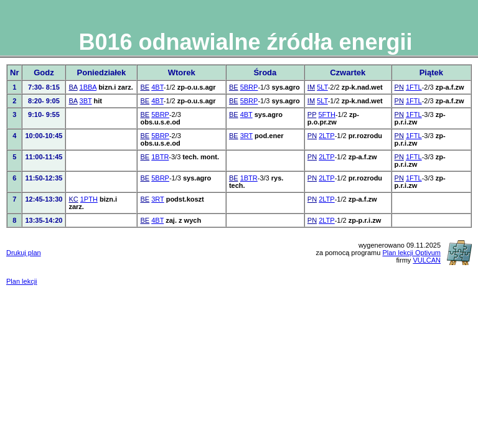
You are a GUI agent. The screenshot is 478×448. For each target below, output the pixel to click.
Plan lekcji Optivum (411, 253)
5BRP (249, 87)
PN (399, 87)
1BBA (88, 87)
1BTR (160, 157)
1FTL (414, 87)
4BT (157, 87)
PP (312, 114)
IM (311, 87)
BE (145, 87)
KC (73, 199)
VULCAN (427, 260)
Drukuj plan (24, 253)
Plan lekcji (22, 281)
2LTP (326, 136)
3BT (86, 101)
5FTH (327, 114)
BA (73, 87)
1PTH (89, 199)
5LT (322, 87)
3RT (246, 136)
